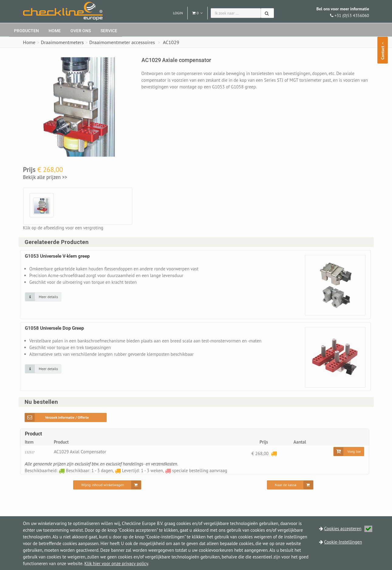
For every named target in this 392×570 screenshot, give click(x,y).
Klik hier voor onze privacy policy (116, 563)
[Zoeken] (267, 13)
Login (178, 13)
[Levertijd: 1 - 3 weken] (274, 453)
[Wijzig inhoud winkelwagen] (107, 485)
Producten (26, 31)
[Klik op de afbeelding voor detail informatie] (43, 297)
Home (55, 31)
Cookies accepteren (348, 529)
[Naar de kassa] (290, 485)
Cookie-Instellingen (343, 542)
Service (109, 31)
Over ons (81, 31)
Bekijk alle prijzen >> (45, 177)
